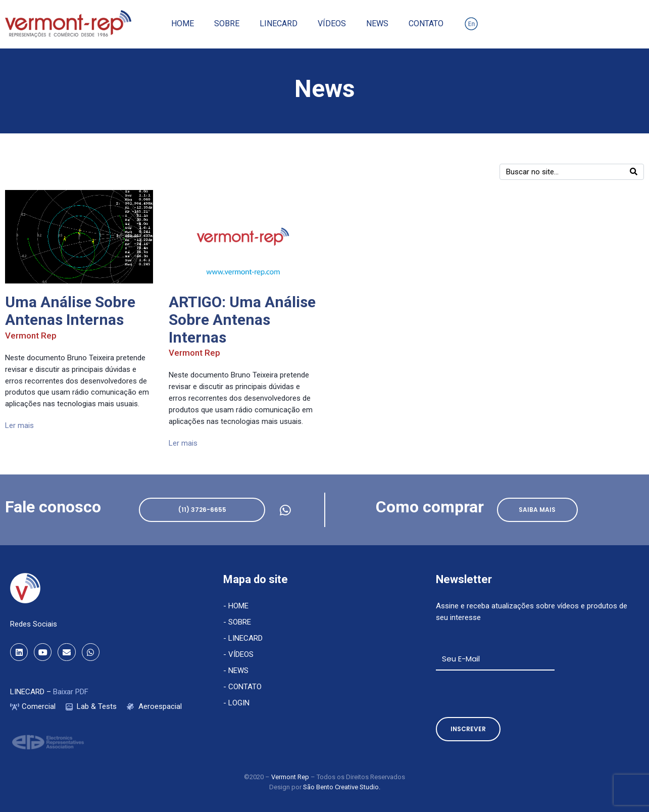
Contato (426, 23)
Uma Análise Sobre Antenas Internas (70, 311)
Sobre (227, 23)
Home (183, 23)
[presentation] (513, 694)
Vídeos (332, 23)
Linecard (279, 23)
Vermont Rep (31, 336)
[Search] (634, 172)
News (377, 23)
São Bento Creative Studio (341, 787)
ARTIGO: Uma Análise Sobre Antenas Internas (242, 320)
